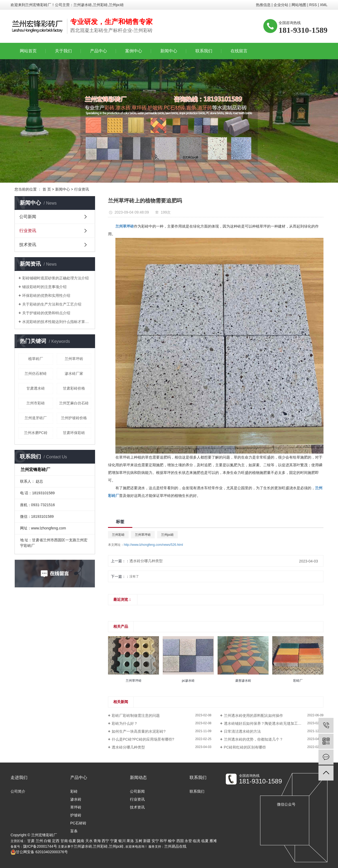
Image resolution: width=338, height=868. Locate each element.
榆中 (172, 841)
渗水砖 (76, 799)
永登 (188, 841)
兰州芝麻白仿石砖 (74, 403)
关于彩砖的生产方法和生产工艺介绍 (52, 304)
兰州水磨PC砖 (36, 433)
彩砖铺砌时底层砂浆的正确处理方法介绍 (55, 278)
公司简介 (18, 791)
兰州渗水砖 (83, 846)
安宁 (155, 841)
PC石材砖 (78, 823)
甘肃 (31, 841)
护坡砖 (76, 815)
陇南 (81, 841)
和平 (163, 841)
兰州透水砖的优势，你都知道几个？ (253, 739)
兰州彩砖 (118, 535)
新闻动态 (138, 777)
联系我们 (204, 51)
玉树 (139, 841)
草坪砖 (76, 807)
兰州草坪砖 (74, 359)
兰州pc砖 (168, 535)
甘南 (64, 841)
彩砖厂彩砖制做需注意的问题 (136, 715)
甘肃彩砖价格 (74, 388)
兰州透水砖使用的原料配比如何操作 (253, 715)
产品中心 (98, 51)
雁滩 (213, 841)
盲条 (74, 831)
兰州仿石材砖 (36, 373)
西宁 (105, 841)
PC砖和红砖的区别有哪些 (245, 747)
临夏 (72, 841)
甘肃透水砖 (36, 388)
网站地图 (299, 5)
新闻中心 (169, 51)
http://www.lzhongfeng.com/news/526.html (153, 545)
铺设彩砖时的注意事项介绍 (44, 287)
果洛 (130, 841)
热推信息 (263, 5)
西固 (180, 841)
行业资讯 (82, 189)
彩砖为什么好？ (125, 723)
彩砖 (74, 791)
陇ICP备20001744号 (40, 846)
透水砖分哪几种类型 (146, 561)
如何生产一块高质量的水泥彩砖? (139, 731)
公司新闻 (28, 217)
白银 (48, 841)
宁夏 (114, 841)
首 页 (47, 189)
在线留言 (239, 51)
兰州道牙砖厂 (36, 418)
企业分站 (281, 5)
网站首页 (28, 51)
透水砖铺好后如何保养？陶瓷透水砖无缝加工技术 (265, 723)
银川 (122, 841)
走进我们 (19, 777)
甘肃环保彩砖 (74, 433)
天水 (89, 841)
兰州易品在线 (175, 846)
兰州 (39, 841)
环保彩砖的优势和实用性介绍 (46, 296)
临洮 (196, 841)
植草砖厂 (36, 359)
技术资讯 (28, 245)
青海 (97, 841)
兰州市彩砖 (36, 403)
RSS (313, 5)
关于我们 (63, 51)
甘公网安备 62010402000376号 (39, 852)
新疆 (147, 841)
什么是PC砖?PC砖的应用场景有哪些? (143, 739)
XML (324, 5)
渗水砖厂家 (74, 373)
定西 (56, 841)
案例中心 (134, 51)
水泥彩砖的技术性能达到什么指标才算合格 (57, 322)
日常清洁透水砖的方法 (242, 731)
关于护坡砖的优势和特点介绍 (46, 313)
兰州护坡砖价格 (74, 418)
